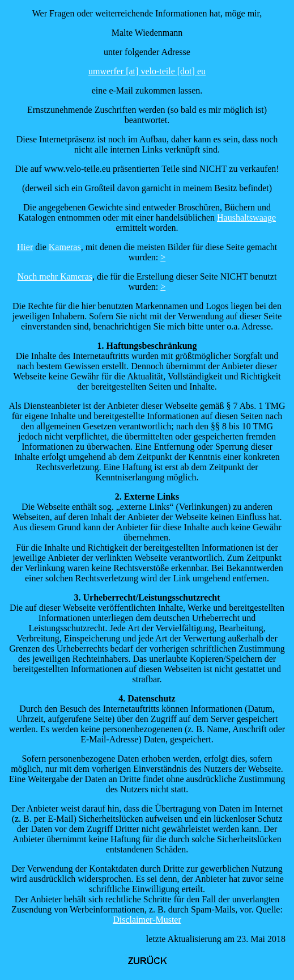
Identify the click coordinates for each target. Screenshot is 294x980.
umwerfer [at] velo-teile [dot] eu (147, 71)
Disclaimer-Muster (147, 920)
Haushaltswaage (246, 217)
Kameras (65, 247)
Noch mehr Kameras (55, 276)
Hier (25, 247)
